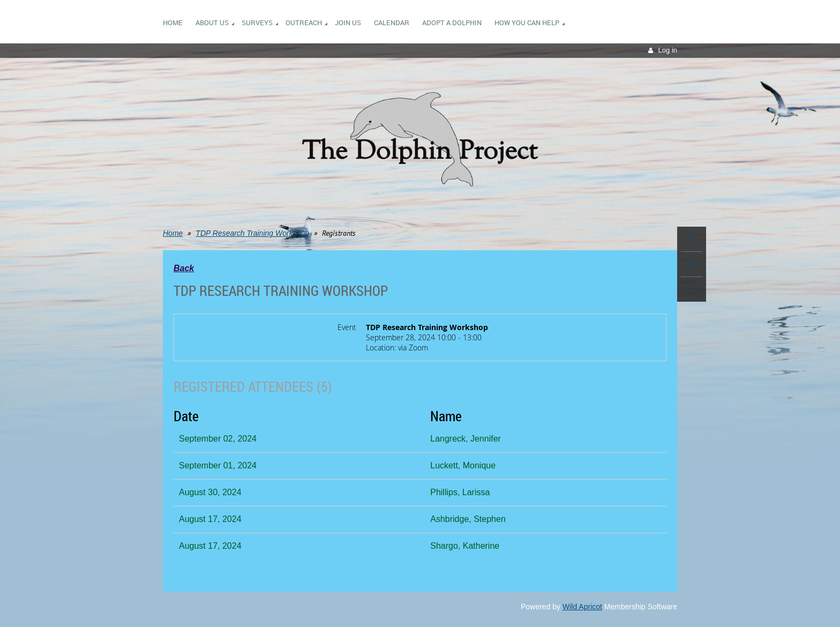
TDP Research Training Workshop (252, 233)
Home (173, 233)
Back (184, 268)
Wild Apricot (582, 607)
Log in (668, 50)
